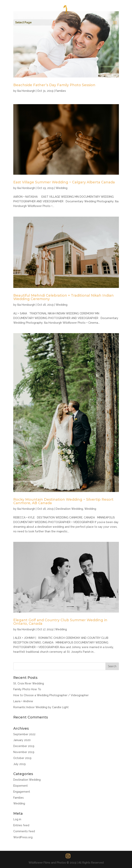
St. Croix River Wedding (29, 683)
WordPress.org (23, 837)
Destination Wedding (69, 509)
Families (61, 91)
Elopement (21, 786)
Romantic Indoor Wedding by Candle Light (41, 707)
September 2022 (24, 734)
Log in (17, 819)
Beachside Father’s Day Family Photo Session (54, 85)
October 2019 (22, 758)
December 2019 (24, 746)
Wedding (62, 188)
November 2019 (24, 752)
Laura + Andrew (23, 701)
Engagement (22, 792)
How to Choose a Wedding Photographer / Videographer (51, 695)
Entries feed (21, 825)
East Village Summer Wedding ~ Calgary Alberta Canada (64, 182)
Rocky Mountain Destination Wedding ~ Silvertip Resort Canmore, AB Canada (63, 501)
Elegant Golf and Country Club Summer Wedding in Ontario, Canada (60, 622)
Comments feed (24, 831)
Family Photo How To (27, 689)
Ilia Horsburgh (26, 91)
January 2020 (22, 740)
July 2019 (19, 764)
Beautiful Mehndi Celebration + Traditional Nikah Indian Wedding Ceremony (63, 297)
